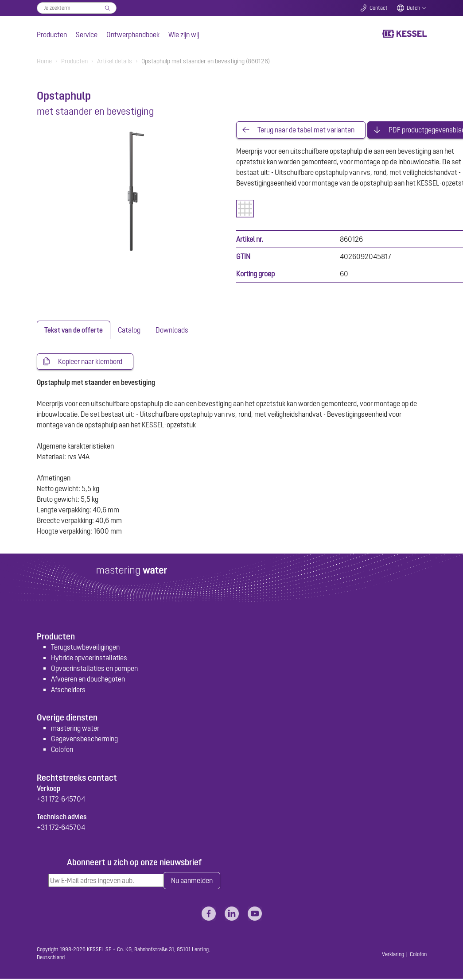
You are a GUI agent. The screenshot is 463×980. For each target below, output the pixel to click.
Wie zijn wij (184, 35)
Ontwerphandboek (133, 35)
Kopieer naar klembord (90, 362)
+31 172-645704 (61, 800)
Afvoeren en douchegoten (88, 680)
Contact (379, 8)
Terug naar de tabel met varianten (306, 130)
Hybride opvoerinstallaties (89, 658)
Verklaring (393, 956)
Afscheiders (68, 690)
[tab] (74, 330)
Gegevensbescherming (84, 740)
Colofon (62, 750)
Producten (52, 35)
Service (87, 35)
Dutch (413, 8)
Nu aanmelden (192, 882)
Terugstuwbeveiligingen (85, 648)
